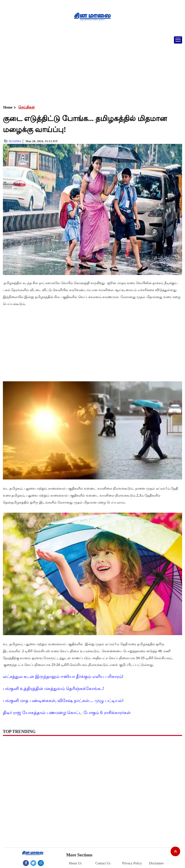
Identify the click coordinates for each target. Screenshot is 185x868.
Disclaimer (156, 863)
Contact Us (103, 863)
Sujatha (15, 141)
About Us (75, 863)
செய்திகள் (27, 107)
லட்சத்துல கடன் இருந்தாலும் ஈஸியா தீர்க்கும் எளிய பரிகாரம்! (63, 676)
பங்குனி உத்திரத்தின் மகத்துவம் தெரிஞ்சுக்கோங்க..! (53, 688)
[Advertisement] (91, 69)
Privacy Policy (132, 863)
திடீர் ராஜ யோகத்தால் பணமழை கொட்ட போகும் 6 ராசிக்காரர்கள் (67, 712)
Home (8, 107)
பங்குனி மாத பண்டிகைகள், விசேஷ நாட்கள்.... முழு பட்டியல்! (63, 700)
